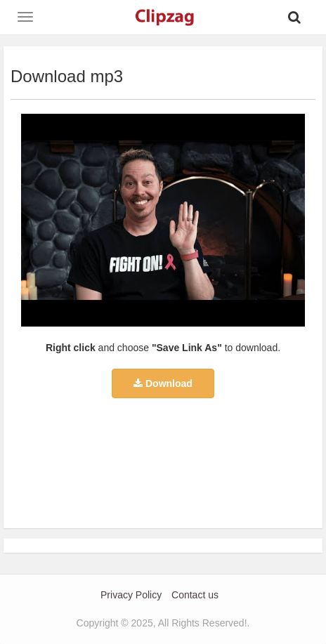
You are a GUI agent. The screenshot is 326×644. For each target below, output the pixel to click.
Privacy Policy (131, 595)
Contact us (195, 595)
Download (163, 383)
